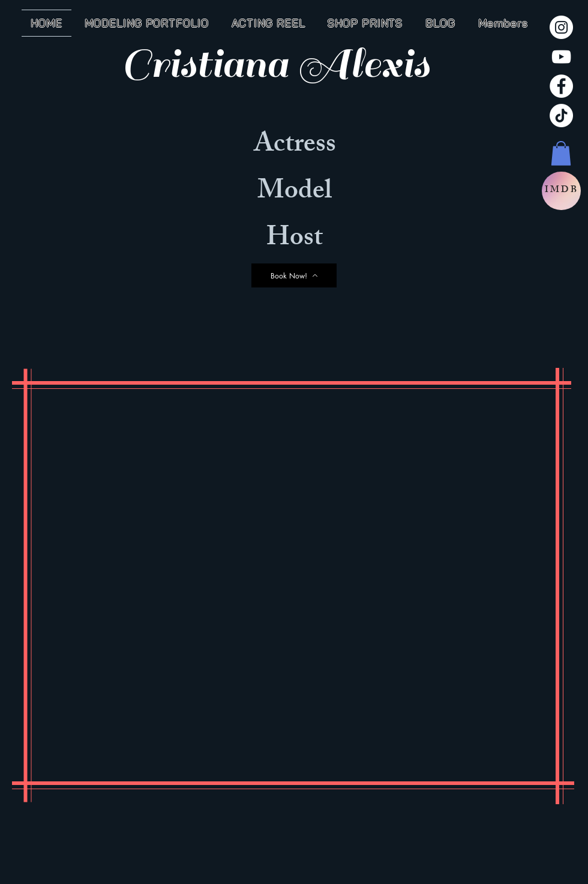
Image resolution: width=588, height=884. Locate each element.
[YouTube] (561, 57)
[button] (561, 153)
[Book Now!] (294, 275)
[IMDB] (561, 191)
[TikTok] (561, 116)
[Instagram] (561, 27)
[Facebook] (561, 86)
